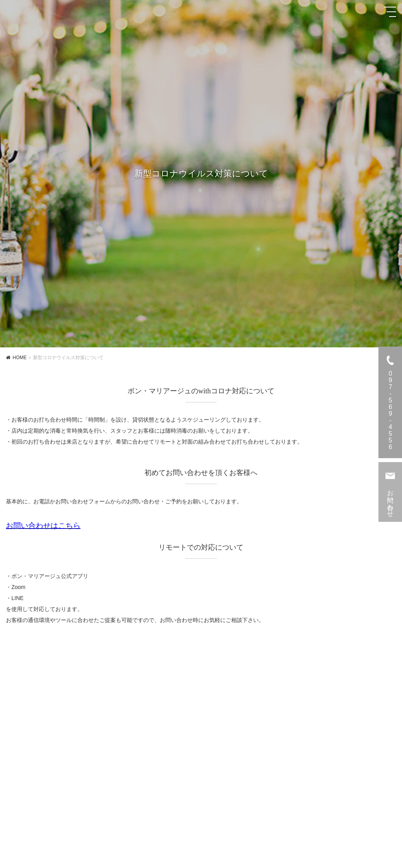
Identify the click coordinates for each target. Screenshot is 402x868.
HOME (20, 358)
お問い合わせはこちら (43, 526)
